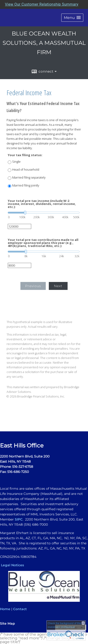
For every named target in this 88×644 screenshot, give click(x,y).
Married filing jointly (26, 185)
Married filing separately (29, 178)
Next (58, 286)
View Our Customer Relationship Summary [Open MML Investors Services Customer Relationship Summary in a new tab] (42, 4)
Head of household (26, 170)
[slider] (44, 213)
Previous (33, 286)
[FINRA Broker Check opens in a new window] (66, 630)
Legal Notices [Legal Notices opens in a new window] (12, 565)
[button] (72, 18)
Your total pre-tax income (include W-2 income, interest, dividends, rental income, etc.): (42, 204)
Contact (20, 609)
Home (5, 609)
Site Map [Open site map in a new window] (8, 623)
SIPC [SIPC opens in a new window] (19, 519)
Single (16, 162)
